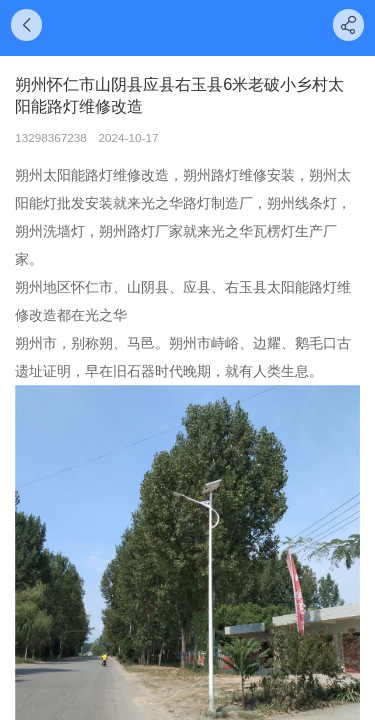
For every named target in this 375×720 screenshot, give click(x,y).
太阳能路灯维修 (92, 175)
